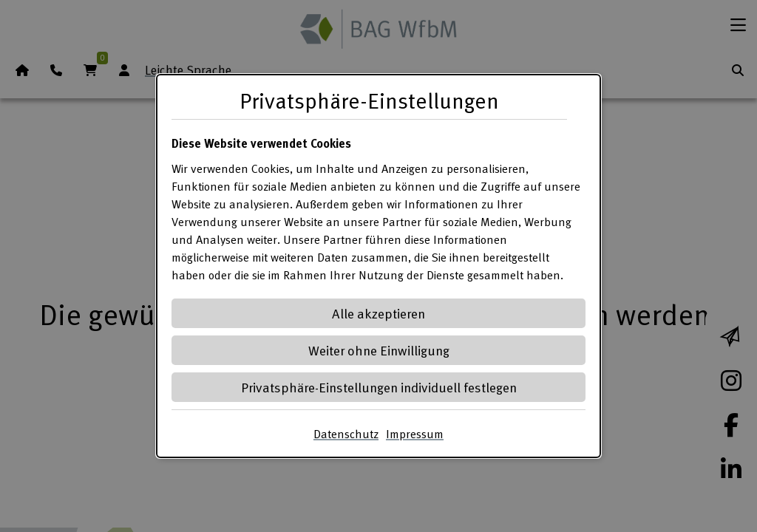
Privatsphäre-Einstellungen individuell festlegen (379, 387)
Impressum (415, 434)
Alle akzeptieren (378, 313)
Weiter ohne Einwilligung (379, 350)
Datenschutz (346, 434)
